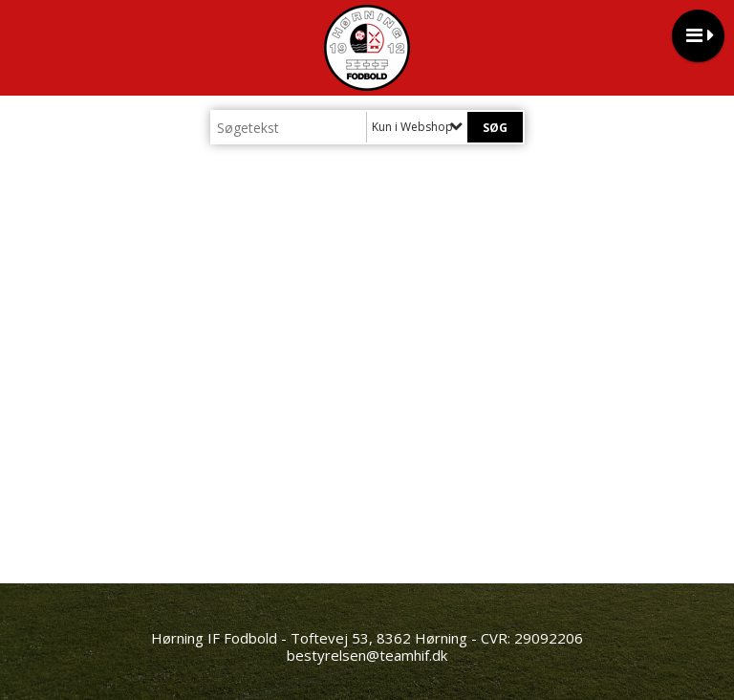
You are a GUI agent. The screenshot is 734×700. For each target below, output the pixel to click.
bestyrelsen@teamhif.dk (367, 655)
